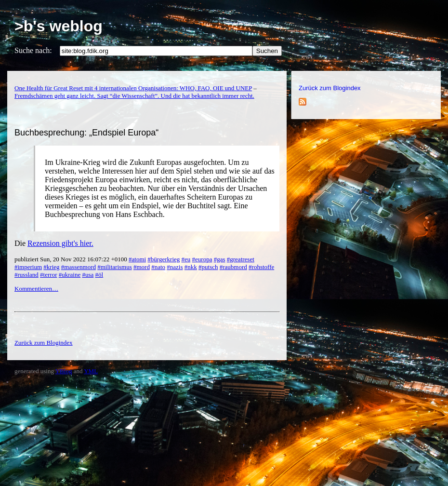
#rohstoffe (261, 267)
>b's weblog (59, 26)
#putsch (208, 267)
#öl (99, 275)
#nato (158, 267)
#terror (48, 275)
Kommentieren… (36, 289)
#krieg (51, 267)
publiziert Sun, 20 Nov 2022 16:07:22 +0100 (72, 259)
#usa (88, 275)
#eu (186, 259)
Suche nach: (33, 50)
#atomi (137, 259)
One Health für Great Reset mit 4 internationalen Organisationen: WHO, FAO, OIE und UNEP (133, 88)
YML (91, 371)
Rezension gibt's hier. (60, 243)
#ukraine (70, 275)
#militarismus (115, 267)
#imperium (28, 267)
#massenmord (79, 267)
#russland (26, 275)
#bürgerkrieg (164, 259)
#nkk (191, 267)
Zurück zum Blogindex (330, 88)
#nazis (175, 267)
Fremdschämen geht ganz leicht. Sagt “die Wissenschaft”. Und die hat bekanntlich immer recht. (134, 96)
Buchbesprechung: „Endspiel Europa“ (86, 133)
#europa (202, 259)
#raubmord (233, 267)
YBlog (64, 371)
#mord (142, 267)
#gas (220, 259)
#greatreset (241, 259)
